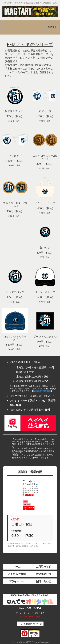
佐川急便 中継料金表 (42, 391)
